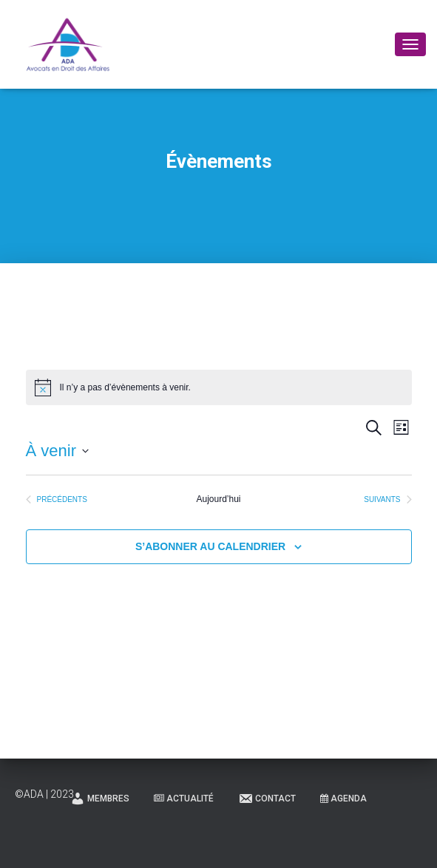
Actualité (184, 799)
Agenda (343, 799)
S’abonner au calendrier (210, 546)
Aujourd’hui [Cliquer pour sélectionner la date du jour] (218, 499)
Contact (267, 799)
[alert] (219, 387)
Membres (100, 799)
